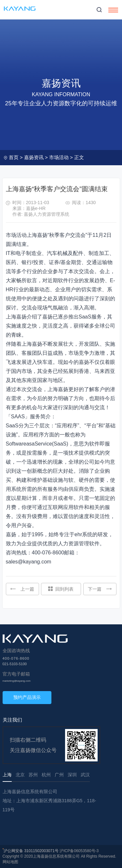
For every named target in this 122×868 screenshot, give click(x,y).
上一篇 (22, 589)
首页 (14, 157)
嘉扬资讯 (34, 157)
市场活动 (59, 157)
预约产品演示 (27, 697)
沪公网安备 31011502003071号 (31, 851)
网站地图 (10, 862)
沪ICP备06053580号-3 (79, 851)
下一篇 (100, 589)
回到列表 (61, 589)
